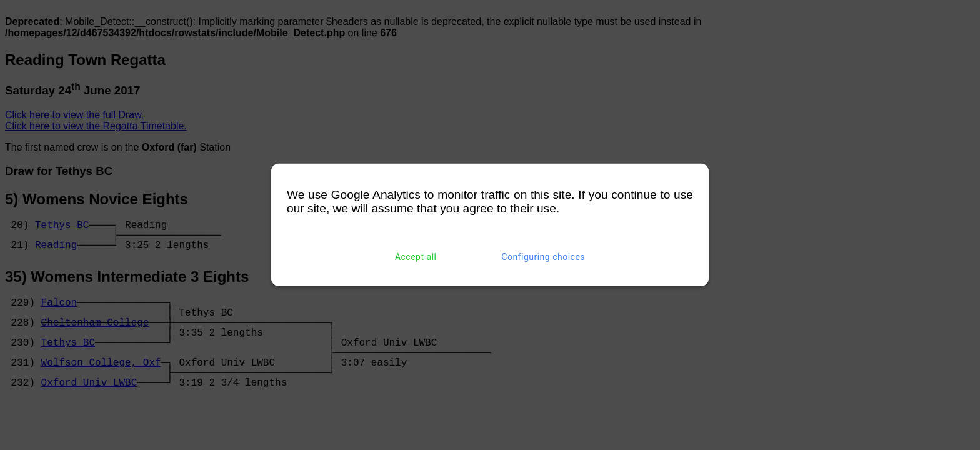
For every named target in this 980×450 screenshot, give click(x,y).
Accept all (416, 257)
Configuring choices (543, 257)
